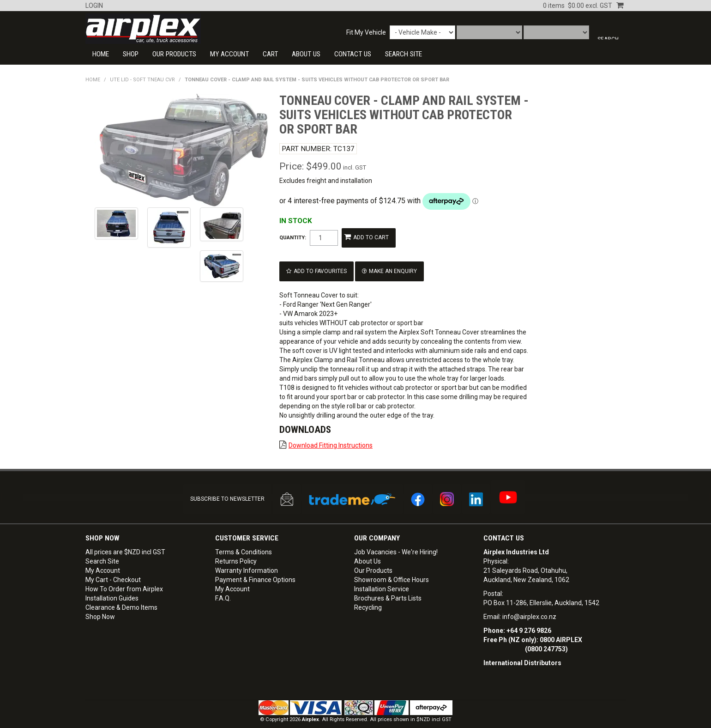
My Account (229, 54)
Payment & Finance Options (255, 570)
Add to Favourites (318, 266)
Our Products (174, 54)
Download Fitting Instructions (331, 438)
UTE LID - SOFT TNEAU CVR (142, 80)
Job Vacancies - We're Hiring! (396, 542)
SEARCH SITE (404, 54)
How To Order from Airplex (124, 579)
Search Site (102, 551)
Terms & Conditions (244, 542)
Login (94, 6)
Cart (270, 54)
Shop (131, 54)
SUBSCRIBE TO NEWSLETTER (227, 490)
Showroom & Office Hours (392, 570)
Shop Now (100, 607)
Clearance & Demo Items (121, 597)
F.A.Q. (223, 588)
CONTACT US (353, 54)
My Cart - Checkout (113, 570)
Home (101, 54)
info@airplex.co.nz (529, 607)
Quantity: (293, 236)
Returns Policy (236, 551)
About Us (306, 54)
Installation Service (382, 579)
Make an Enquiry (386, 266)
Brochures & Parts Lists (388, 588)
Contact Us (504, 528)
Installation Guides (112, 588)
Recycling (368, 597)
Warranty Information (247, 560)
